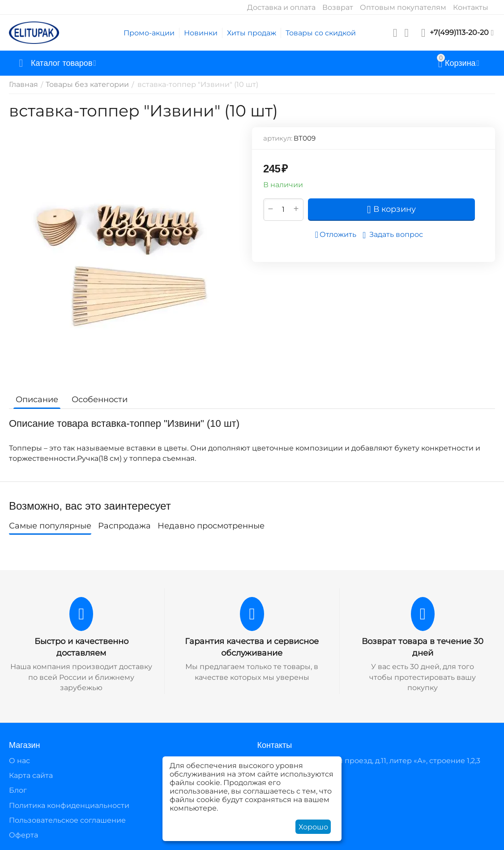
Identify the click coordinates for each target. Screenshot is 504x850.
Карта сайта (31, 775)
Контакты (471, 7)
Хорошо (313, 827)
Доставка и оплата (281, 7)
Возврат (338, 7)
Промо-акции (149, 33)
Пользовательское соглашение (67, 820)
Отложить (336, 235)
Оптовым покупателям (403, 7)
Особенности (100, 399)
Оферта (23, 835)
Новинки (201, 33)
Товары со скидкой (321, 33)
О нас (19, 761)
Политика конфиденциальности (69, 805)
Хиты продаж (252, 33)
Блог (18, 790)
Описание (37, 399)
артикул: (278, 138)
